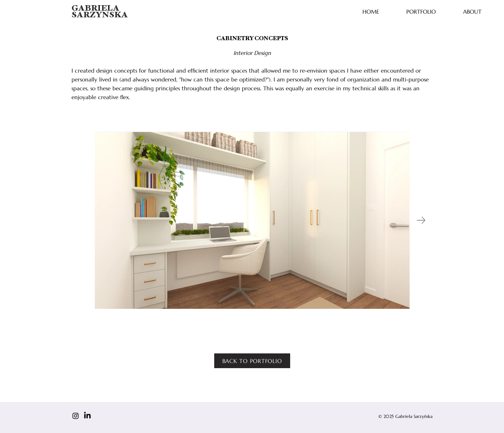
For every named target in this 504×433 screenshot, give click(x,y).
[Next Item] (421, 220)
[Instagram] (76, 416)
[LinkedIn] (87, 416)
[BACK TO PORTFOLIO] (252, 361)
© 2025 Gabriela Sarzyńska (405, 416)
